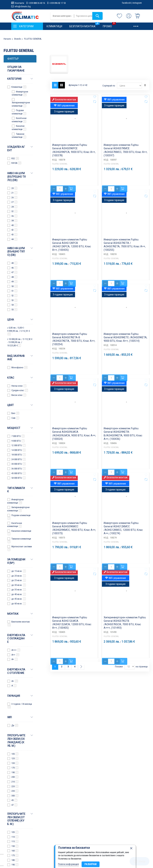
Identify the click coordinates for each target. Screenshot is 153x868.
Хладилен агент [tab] (16, 149)
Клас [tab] (11, 378)
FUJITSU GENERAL (60, 175)
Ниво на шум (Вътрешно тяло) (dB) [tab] (16, 177)
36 (14, 216)
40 (14, 225)
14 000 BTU (18, 450)
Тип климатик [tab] (16, 490)
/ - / (19, 331)
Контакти (20, 3)
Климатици (19, 87)
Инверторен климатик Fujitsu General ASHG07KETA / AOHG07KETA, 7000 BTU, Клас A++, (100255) (124, 250)
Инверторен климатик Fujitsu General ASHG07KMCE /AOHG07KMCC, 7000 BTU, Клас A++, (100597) (125, 155)
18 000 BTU (18, 455)
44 (14, 239)
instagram (137, 3)
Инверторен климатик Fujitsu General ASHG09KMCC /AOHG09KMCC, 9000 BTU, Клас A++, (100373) (74, 534)
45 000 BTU (18, 473)
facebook (126, 3)
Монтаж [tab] (13, 614)
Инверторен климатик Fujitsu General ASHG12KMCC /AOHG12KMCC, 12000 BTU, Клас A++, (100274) (124, 534)
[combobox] (88, 16)
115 (15, 841)
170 (15, 768)
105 (15, 754)
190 (15, 772)
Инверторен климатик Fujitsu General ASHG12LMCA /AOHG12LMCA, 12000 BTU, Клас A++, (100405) (72, 628)
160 (15, 851)
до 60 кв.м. (19, 604)
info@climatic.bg (23, 6)
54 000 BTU (18, 478)
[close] (131, 848)
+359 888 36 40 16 (37, 3)
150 (15, 846)
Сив (15, 418)
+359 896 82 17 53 (58, 3)
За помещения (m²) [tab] (16, 561)
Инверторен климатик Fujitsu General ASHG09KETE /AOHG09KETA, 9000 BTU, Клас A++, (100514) (125, 344)
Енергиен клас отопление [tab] (16, 671)
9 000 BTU (18, 441)
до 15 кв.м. (19, 571)
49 (14, 282)
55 (14, 310)
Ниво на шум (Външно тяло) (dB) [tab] (16, 252)
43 (14, 235)
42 (14, 230)
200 (15, 777)
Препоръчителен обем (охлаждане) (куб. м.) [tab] (16, 741)
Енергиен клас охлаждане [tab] (16, 639)
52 (14, 296)
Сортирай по (109, 86)
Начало (7, 39)
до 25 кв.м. (19, 580)
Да (15, 725)
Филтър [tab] (13, 59)
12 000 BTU (18, 445)
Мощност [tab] (14, 428)
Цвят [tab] (11, 405)
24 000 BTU (18, 459)
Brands (18, 39)
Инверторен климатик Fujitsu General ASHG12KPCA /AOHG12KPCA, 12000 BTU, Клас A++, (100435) (72, 250)
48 (14, 277)
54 (14, 305)
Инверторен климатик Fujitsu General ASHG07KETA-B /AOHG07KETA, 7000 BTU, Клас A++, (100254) (73, 344)
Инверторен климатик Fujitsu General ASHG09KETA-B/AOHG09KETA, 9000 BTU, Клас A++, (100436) (124, 439)
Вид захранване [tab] (16, 358)
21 (14, 193)
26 (14, 197)
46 (14, 268)
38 (14, 221)
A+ (15, 659)
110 (15, 837)
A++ (15, 655)
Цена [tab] (11, 320)
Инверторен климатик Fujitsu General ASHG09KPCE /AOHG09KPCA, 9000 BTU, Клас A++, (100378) (74, 155)
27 (14, 202)
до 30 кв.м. (19, 585)
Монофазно (19, 367)
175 (15, 855)
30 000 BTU (18, 464)
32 (14, 211)
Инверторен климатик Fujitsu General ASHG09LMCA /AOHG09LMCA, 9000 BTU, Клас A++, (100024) (74, 439)
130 (15, 763)
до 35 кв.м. (19, 590)
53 (14, 300)
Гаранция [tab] (14, 696)
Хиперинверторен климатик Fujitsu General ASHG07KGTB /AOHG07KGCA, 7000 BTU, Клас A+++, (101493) (125, 628)
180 (15, 860)
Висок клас (19, 395)
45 (14, 800)
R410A (16, 163)
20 (14, 188)
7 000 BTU (18, 436)
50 (15, 286)
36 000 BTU (18, 469)
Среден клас (20, 390)
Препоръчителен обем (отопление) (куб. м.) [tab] (16, 819)
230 (15, 791)
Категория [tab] (14, 79)
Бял (15, 413)
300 (15, 796)
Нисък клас (19, 386)
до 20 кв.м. (19, 576)
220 (15, 786)
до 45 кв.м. (19, 599)
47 (14, 272)
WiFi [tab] (10, 717)
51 (14, 291)
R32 (15, 158)
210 (15, 782)
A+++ (16, 650)
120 (15, 758)
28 (14, 207)
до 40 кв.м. (19, 594)
